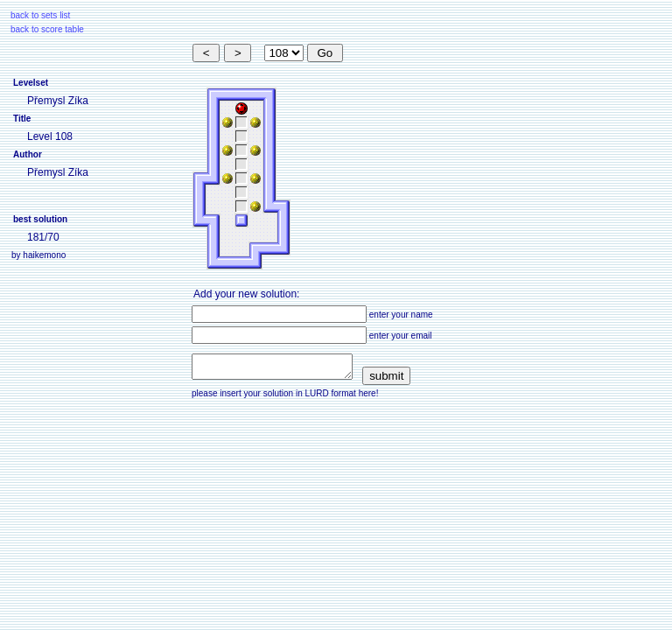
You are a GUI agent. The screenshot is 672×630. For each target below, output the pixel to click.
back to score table (47, 29)
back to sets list (40, 15)
